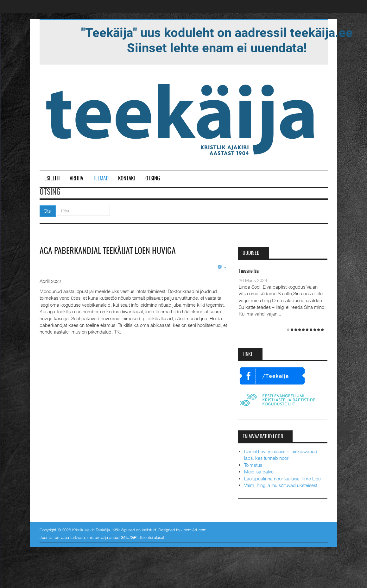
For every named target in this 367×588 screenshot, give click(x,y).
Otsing (153, 179)
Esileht (52, 179)
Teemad (101, 179)
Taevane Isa (249, 271)
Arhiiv (77, 179)
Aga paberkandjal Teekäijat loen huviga (108, 251)
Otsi (48, 211)
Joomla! (47, 537)
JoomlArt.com (194, 530)
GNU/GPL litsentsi (137, 537)
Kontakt (127, 179)
